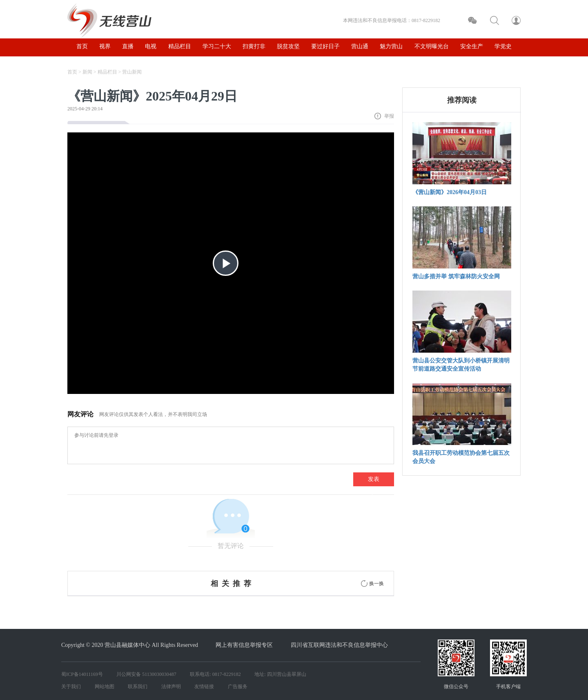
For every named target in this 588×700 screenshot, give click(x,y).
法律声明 (171, 687)
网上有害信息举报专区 (244, 645)
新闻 (87, 72)
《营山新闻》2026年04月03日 (450, 192)
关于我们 (71, 687)
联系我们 (138, 687)
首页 (72, 72)
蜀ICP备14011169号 (82, 674)
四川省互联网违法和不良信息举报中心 (339, 645)
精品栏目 (107, 72)
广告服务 (238, 687)
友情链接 (204, 687)
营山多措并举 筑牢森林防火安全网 (456, 276)
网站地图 (105, 687)
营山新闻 (132, 72)
